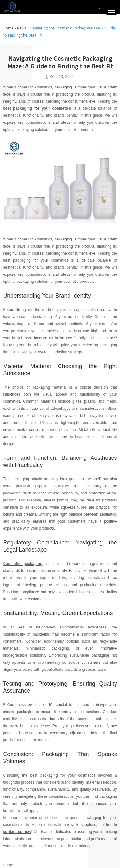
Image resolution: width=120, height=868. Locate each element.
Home (8, 28)
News (21, 28)
